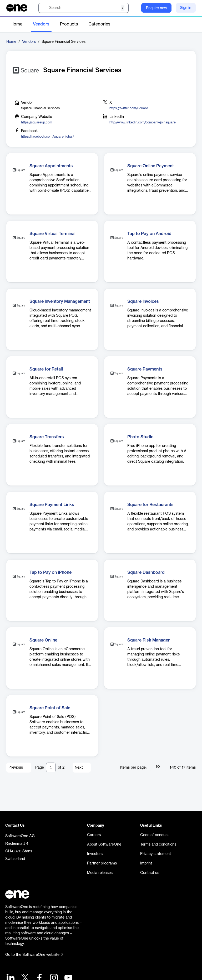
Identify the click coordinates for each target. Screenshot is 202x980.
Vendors (41, 24)
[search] (84, 8)
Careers (94, 835)
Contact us (150, 873)
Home (16, 24)
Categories (99, 24)
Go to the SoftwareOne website (34, 955)
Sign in (186, 8)
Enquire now (156, 8)
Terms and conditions (158, 845)
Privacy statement (156, 854)
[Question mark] (134, 8)
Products (69, 24)
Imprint (146, 863)
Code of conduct (155, 835)
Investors (95, 854)
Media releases (100, 873)
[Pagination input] (51, 767)
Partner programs (102, 863)
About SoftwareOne (104, 845)
